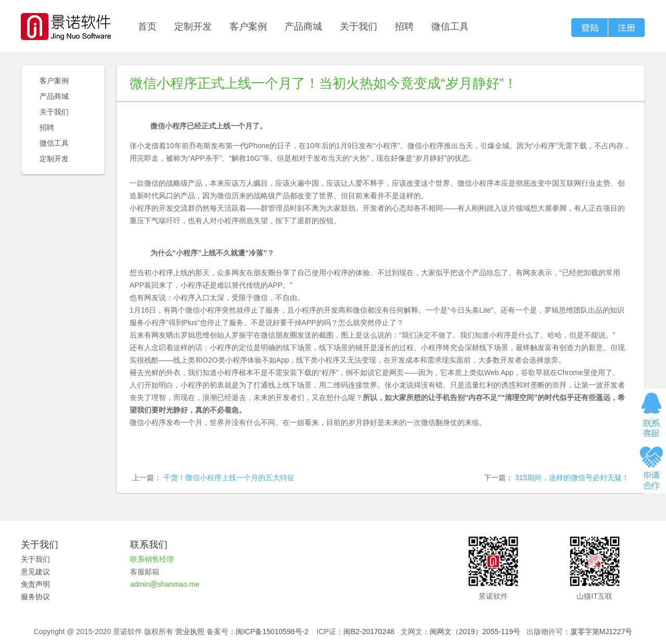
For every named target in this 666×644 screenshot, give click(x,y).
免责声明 (35, 584)
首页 (147, 27)
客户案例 (248, 27)
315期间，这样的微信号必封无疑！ (572, 478)
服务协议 (35, 597)
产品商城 (303, 27)
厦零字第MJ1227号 (601, 632)
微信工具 (450, 27)
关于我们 (358, 27)
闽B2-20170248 (369, 632)
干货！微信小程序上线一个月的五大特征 (229, 478)
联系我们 (149, 545)
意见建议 (35, 572)
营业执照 (190, 632)
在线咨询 (651, 415)
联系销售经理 (152, 559)
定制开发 (193, 27)
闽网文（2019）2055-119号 (475, 632)
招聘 (404, 27)
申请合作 (651, 467)
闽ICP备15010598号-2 (272, 632)
